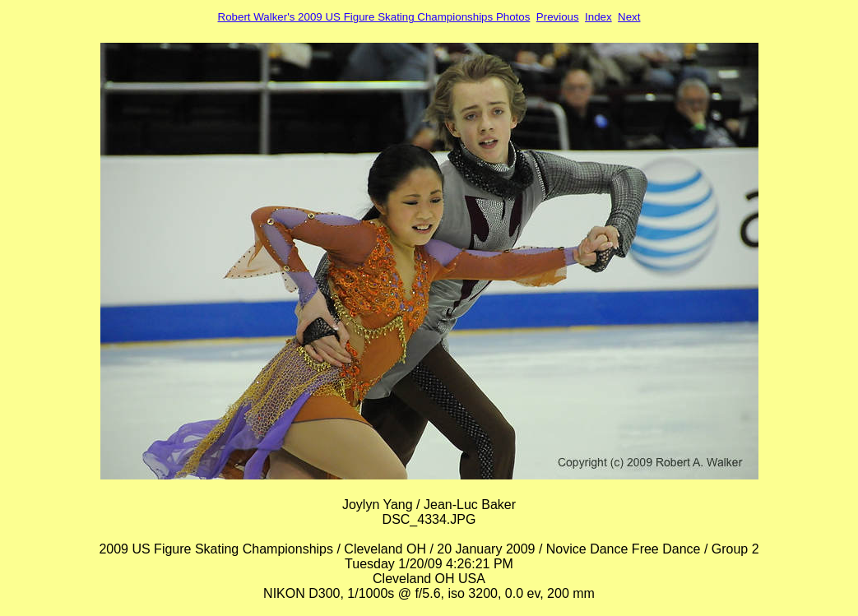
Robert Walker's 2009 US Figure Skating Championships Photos (374, 17)
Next (629, 17)
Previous (558, 17)
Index (598, 17)
